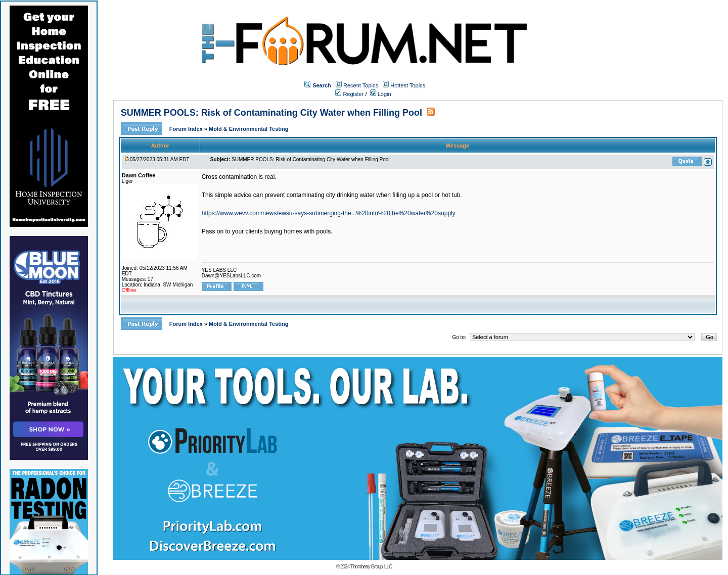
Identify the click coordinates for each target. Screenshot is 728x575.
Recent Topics (361, 85)
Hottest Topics (408, 85)
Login (381, 94)
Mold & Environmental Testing (248, 129)
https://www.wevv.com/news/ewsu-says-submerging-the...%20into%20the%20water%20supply (329, 213)
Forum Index (187, 129)
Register (349, 94)
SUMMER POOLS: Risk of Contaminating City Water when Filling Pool (271, 113)
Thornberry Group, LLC (371, 567)
